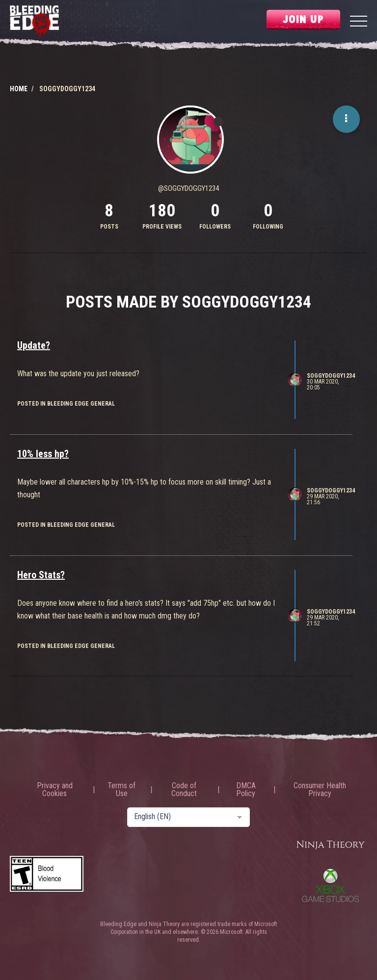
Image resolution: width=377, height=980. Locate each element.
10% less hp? (43, 454)
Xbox (330, 885)
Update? (34, 345)
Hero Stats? (41, 575)
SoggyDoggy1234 (331, 376)
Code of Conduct (184, 790)
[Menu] (359, 22)
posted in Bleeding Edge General (66, 404)
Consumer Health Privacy (320, 790)
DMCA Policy (246, 790)
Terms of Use (121, 790)
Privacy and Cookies (55, 790)
